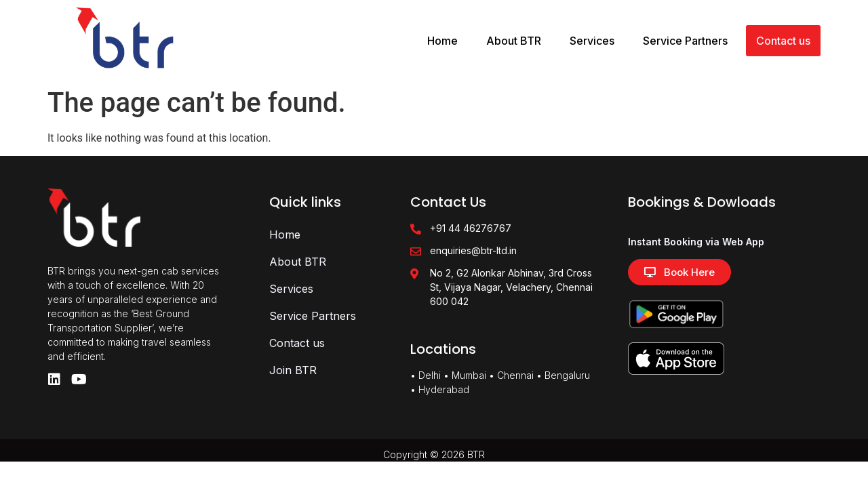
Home (442, 41)
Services (592, 41)
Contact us (783, 41)
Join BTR (293, 370)
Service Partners (685, 41)
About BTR (514, 41)
